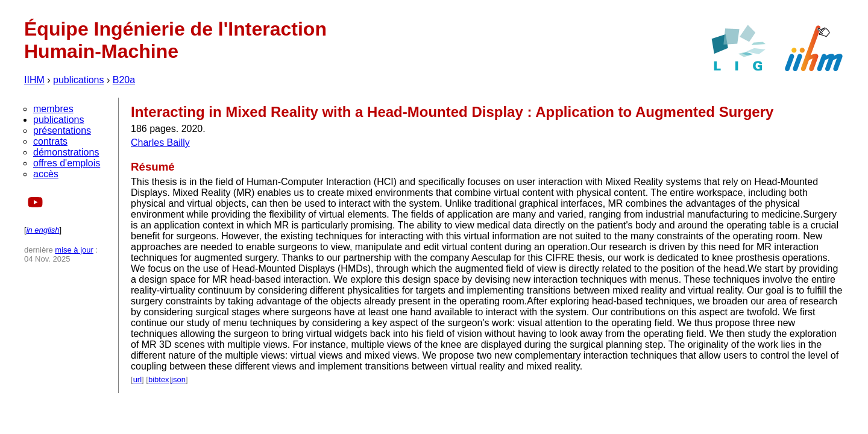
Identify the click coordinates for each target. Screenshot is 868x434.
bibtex (159, 379)
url (137, 379)
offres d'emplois (67, 163)
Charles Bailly (160, 143)
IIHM (34, 80)
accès (46, 174)
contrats (50, 141)
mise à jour (74, 250)
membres (53, 109)
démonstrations (66, 152)
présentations (62, 131)
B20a (124, 80)
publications (79, 80)
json (178, 379)
